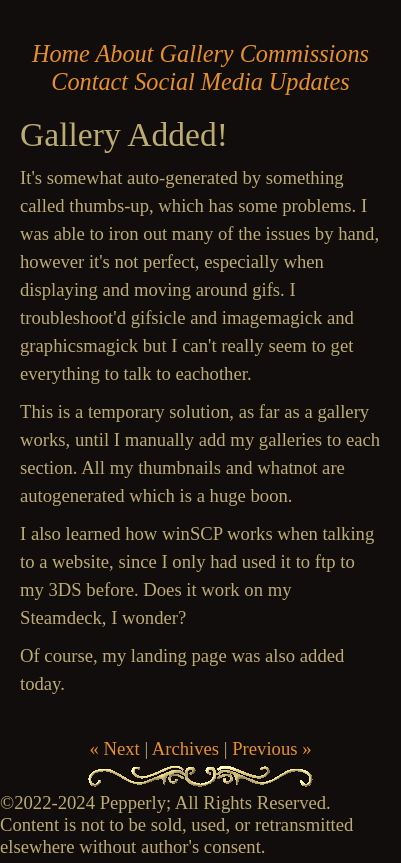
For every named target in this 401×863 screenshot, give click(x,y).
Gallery (197, 53)
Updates (309, 81)
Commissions (304, 53)
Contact (89, 81)
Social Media (198, 81)
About (125, 53)
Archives (185, 748)
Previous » (271, 748)
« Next (114, 748)
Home (61, 53)
